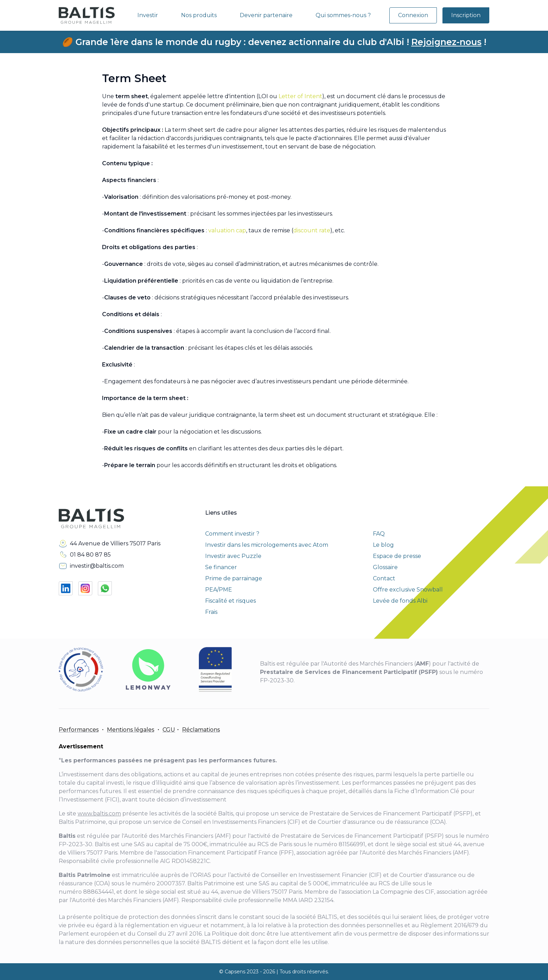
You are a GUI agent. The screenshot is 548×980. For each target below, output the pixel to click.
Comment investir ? (232, 534)
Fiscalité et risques (230, 601)
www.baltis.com (99, 814)
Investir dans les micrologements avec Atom (267, 545)
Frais (211, 612)
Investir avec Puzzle (233, 556)
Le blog (383, 545)
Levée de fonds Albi (400, 601)
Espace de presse (397, 556)
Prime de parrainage (234, 578)
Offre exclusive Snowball (408, 590)
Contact (384, 578)
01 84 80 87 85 (90, 555)
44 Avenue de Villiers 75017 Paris (115, 543)
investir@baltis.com (97, 566)
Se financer (221, 567)
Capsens (235, 972)
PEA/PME (219, 590)
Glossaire (385, 567)
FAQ (379, 534)
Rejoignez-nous (446, 42)
